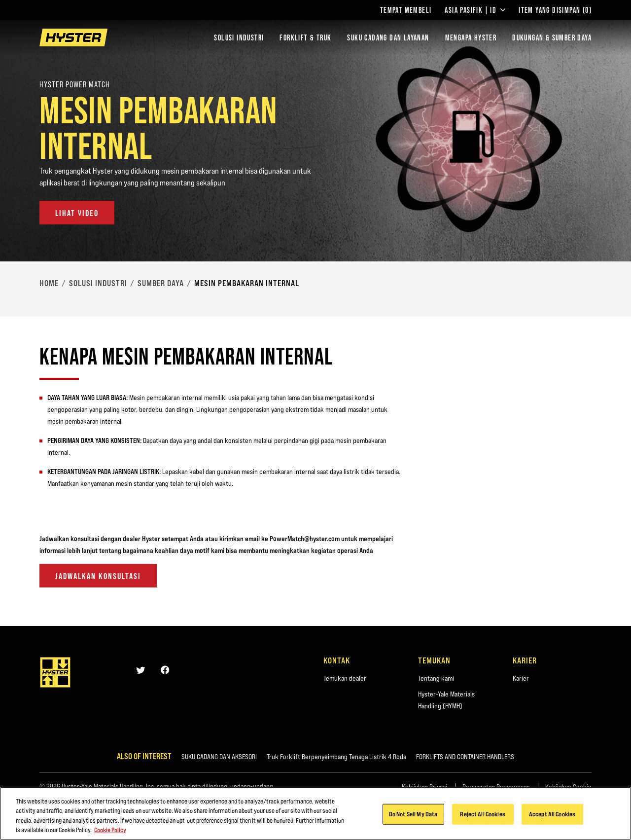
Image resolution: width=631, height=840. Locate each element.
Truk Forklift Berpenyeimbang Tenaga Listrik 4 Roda (336, 757)
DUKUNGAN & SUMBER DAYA (552, 37)
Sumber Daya (161, 283)
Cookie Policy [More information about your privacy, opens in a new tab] (110, 830)
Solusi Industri (239, 37)
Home (49, 283)
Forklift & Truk (305, 37)
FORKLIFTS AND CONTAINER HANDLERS (465, 757)
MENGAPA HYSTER (471, 37)
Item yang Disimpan (555, 10)
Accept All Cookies (552, 814)
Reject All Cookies (482, 814)
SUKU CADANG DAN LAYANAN (388, 37)
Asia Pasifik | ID (475, 10)
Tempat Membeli (406, 10)
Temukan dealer (345, 678)
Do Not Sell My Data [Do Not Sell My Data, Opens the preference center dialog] (413, 814)
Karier (521, 678)
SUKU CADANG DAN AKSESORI (219, 757)
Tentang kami (436, 678)
